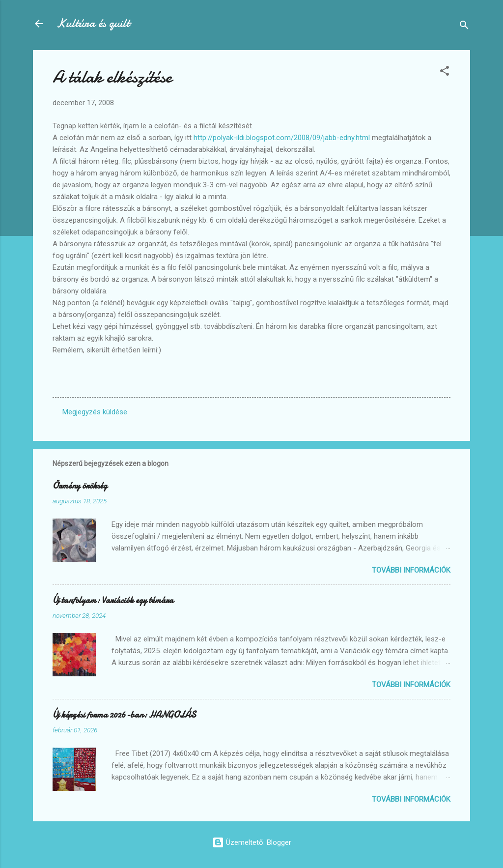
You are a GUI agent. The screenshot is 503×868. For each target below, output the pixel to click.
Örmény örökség (80, 486)
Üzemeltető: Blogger (252, 842)
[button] (445, 72)
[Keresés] (464, 27)
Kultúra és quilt (93, 23)
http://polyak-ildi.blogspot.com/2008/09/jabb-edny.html (282, 138)
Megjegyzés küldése (95, 412)
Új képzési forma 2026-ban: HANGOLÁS (124, 715)
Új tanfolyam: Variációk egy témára (113, 600)
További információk (411, 570)
